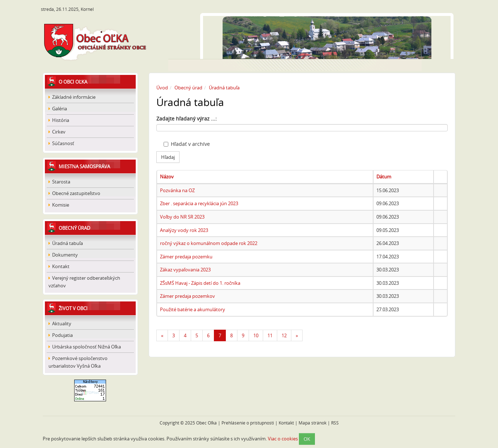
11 (270, 335)
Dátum (384, 177)
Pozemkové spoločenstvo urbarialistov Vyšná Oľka (78, 362)
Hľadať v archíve (187, 144)
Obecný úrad (74, 228)
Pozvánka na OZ (177, 190)
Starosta (59, 182)
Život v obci (73, 308)
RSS (335, 423)
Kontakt (59, 266)
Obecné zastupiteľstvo (74, 193)
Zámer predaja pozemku (186, 257)
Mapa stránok (313, 423)
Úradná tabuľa (66, 243)
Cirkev (57, 132)
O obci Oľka (73, 82)
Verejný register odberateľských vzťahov (84, 282)
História (59, 120)
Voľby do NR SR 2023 (182, 217)
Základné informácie (72, 97)
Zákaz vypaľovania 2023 (185, 270)
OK (307, 439)
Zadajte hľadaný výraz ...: (187, 119)
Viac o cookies (283, 438)
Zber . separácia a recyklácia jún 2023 (199, 203)
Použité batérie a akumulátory (193, 309)
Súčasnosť (61, 143)
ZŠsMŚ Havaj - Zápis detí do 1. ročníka (200, 283)
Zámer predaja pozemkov (187, 296)
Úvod (162, 88)
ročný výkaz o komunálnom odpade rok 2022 (209, 243)
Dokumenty (63, 255)
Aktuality (60, 324)
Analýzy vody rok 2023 (184, 230)
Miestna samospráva (84, 166)
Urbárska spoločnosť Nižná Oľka (85, 347)
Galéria (58, 109)
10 (256, 335)
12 (284, 335)
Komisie (59, 205)
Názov (167, 177)
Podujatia (61, 335)
